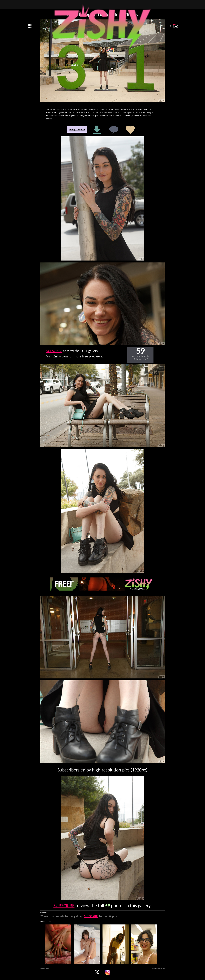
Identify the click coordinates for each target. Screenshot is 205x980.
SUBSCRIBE (54, 351)
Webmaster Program (158, 968)
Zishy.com (61, 356)
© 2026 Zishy (45, 968)
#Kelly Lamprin (77, 129)
